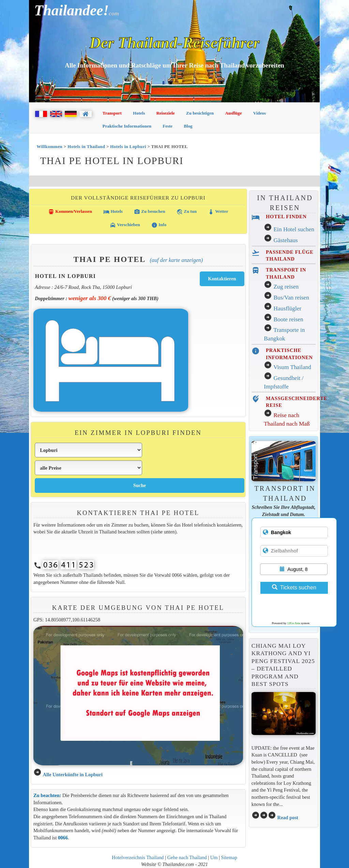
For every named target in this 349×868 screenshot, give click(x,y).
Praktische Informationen (127, 126)
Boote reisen (289, 319)
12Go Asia (294, 623)
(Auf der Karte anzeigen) (176, 260)
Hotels (139, 113)
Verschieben (125, 225)
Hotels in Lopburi (128, 146)
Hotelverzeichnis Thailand (138, 857)
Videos (260, 113)
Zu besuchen (150, 212)
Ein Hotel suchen (294, 229)
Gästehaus (286, 240)
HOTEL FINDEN (286, 217)
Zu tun (187, 212)
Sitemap (229, 857)
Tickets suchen (294, 587)
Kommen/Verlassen (70, 212)
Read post (287, 818)
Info (159, 225)
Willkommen (49, 146)
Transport (112, 113)
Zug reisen (286, 287)
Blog (188, 126)
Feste (168, 126)
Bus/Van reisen (291, 298)
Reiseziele (166, 113)
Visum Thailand (292, 367)
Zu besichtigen (200, 113)
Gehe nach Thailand (187, 857)
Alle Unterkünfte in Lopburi (72, 775)
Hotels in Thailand (86, 146)
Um (214, 857)
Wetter (218, 212)
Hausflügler (288, 308)
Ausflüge (233, 113)
